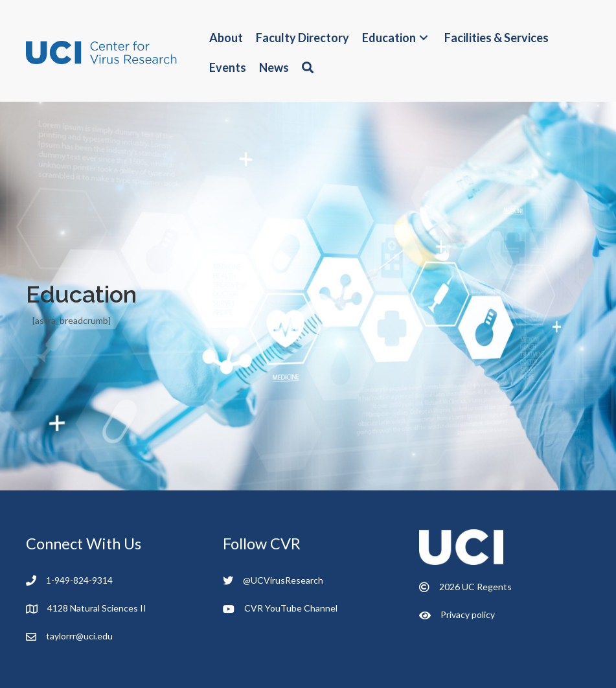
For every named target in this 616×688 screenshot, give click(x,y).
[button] (424, 38)
